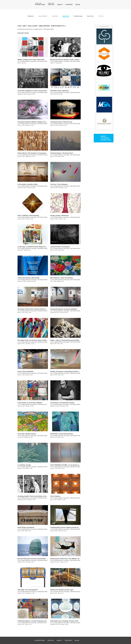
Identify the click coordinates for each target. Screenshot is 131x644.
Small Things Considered (26, 527)
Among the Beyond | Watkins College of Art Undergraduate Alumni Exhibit (42, 122)
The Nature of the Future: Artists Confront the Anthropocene (37, 309)
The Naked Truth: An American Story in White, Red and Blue (37, 340)
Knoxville (90, 16)
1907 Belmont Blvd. (49, 29)
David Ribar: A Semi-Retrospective (62, 434)
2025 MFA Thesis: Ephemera (60, 91)
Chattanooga (78, 16)
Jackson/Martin (43, 16)
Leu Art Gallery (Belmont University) (27, 61)
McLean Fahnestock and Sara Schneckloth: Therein (34, 559)
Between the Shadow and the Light (62, 590)
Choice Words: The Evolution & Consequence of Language (37, 153)
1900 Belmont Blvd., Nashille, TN (46, 498)
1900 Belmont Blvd (42, 342)
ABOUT (60, 5)
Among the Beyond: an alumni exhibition (64, 309)
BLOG (78, 5)
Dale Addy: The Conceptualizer (28, 590)
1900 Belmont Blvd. (42, 124)
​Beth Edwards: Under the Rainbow (62, 278)
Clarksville (55, 16)
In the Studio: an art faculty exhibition (30, 403)
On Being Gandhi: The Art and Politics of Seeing (33, 496)
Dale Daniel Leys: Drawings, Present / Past (64, 621)
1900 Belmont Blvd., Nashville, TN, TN (47, 623)
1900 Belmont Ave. (42, 404)
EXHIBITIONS (40, 4)
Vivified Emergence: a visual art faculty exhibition (34, 621)
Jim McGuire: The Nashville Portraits (62, 403)
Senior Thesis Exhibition (26, 371)
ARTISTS (51, 4)
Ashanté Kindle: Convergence (60, 247)
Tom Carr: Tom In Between (59, 184)
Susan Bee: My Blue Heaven (27, 434)
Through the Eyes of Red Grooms (61, 122)
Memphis (31, 16)
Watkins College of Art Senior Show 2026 (31, 60)
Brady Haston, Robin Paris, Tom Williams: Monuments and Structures (73, 559)
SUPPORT (69, 5)
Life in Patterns (55, 496)
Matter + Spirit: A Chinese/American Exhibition (66, 340)
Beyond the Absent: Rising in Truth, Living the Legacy (68, 60)
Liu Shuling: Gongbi (24, 465)
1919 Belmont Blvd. (75, 93)
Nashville (66, 16)
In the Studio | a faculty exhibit (27, 184)
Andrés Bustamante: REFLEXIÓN (28, 278)
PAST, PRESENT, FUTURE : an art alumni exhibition (67, 465)
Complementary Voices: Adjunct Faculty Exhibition (67, 527)
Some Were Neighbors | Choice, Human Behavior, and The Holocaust (40, 91)
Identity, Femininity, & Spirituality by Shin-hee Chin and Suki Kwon (72, 371)
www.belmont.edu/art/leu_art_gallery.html (30, 29)
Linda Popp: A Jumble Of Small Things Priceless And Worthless (38, 247)
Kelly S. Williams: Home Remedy (28, 216)
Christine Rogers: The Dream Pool (62, 153)
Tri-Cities (101, 16)
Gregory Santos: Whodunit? (60, 216)
